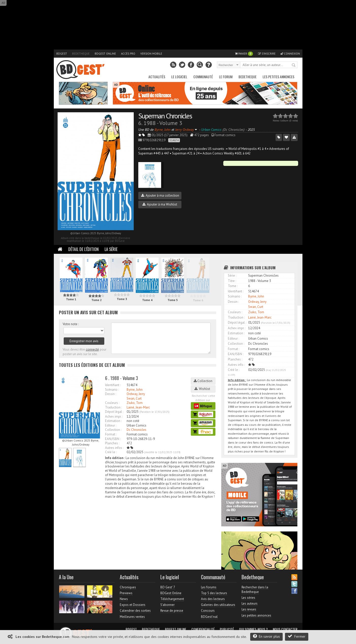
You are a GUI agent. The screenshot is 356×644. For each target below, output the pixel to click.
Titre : (232, 281)
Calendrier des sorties (135, 611)
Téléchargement (172, 599)
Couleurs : (112, 403)
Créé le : (111, 452)
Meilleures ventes (132, 617)
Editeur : (111, 425)
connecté (92, 349)
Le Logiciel (179, 77)
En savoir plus (266, 636)
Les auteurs (250, 603)
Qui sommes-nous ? (253, 629)
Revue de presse (172, 611)
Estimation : (113, 421)
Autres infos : (114, 448)
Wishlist (203, 389)
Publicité (227, 629)
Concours (208, 611)
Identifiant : (113, 385)
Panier (244, 54)
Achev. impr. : (114, 417)
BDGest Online (105, 54)
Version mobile (151, 54)
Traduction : (113, 407)
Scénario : (112, 390)
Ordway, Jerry (136, 394)
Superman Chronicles (165, 116)
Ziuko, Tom (135, 403)
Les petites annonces (278, 77)
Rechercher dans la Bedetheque (255, 590)
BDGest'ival (209, 617)
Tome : (233, 286)
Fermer (297, 636)
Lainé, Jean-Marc (138, 407)
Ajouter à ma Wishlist (160, 204)
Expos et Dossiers (133, 605)
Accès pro (128, 54)
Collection (203, 381)
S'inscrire (267, 54)
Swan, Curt (134, 398)
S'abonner (167, 605)
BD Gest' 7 (168, 587)
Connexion (290, 54)
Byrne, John (135, 390)
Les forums (209, 587)
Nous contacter (285, 629)
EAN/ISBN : (113, 439)
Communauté (203, 77)
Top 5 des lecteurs (214, 593)
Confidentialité (203, 629)
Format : (111, 434)
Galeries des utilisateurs (218, 605)
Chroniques (128, 587)
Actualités (157, 77)
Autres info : (236, 365)
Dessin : (111, 394)
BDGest (62, 54)
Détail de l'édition (83, 249)
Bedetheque (81, 54)
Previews (126, 593)
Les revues (249, 609)
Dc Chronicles (137, 430)
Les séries (248, 598)
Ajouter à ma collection (160, 195)
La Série (111, 249)
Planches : (112, 443)
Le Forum (226, 77)
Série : (232, 276)
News (124, 599)
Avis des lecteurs (213, 599)
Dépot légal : (114, 412)
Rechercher (294, 65)
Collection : (113, 430)
